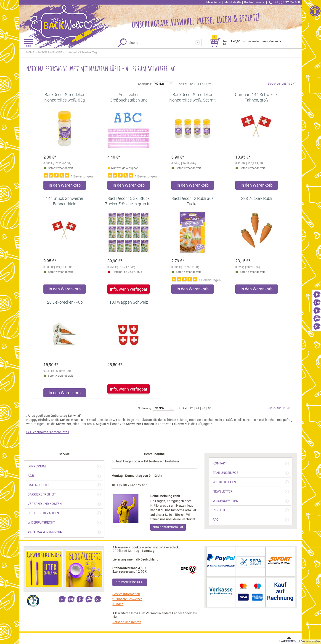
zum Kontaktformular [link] (168, 527)
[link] (317, 294)
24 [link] (197, 84)
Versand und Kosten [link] (127, 622)
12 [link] (191, 84)
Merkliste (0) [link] (233, 2)
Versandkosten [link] (311, 641)
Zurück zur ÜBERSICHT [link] (282, 84)
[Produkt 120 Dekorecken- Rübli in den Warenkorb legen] (65, 394)
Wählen (163, 83)
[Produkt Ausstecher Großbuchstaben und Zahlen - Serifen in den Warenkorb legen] (129, 186)
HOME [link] (30, 52)
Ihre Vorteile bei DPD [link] (129, 582)
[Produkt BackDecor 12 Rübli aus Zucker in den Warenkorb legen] (193, 290)
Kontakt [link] (255, 2)
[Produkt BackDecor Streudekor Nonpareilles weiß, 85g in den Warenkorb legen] (65, 186)
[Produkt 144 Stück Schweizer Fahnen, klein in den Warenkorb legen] (65, 290)
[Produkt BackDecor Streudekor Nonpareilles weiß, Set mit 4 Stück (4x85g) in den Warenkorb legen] (193, 186)
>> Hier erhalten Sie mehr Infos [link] (48, 432)
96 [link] (210, 84)
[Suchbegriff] (163, 43)
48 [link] (204, 84)
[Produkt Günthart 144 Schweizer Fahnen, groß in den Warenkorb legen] (257, 186)
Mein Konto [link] (214, 2)
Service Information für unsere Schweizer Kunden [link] (127, 599)
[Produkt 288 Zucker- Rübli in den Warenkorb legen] (257, 290)
